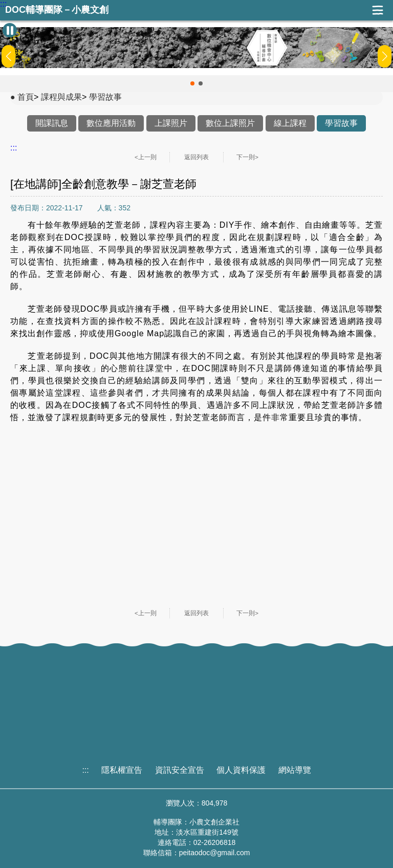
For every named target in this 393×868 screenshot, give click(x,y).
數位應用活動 (111, 123)
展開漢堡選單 (378, 10)
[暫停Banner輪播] (10, 30)
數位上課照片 (230, 123)
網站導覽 (295, 770)
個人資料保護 (241, 770)
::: (3, 4)
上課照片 (171, 123)
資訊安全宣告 (180, 770)
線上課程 (290, 123)
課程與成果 (61, 97)
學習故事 (105, 97)
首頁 (26, 97)
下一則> (247, 157)
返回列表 (196, 157)
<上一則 (146, 157)
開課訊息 (52, 123)
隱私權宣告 (122, 770)
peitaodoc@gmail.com (215, 853)
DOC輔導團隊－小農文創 (57, 10)
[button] (192, 83)
